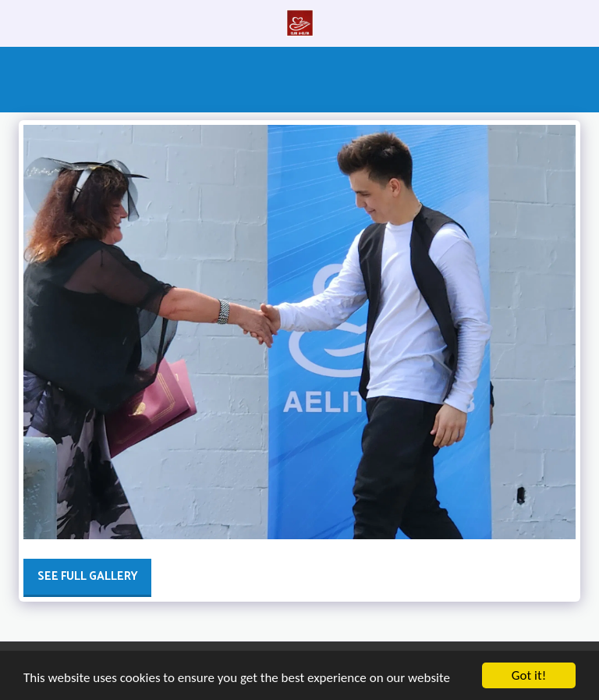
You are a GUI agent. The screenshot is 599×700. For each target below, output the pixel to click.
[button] (17, 22)
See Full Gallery (88, 576)
